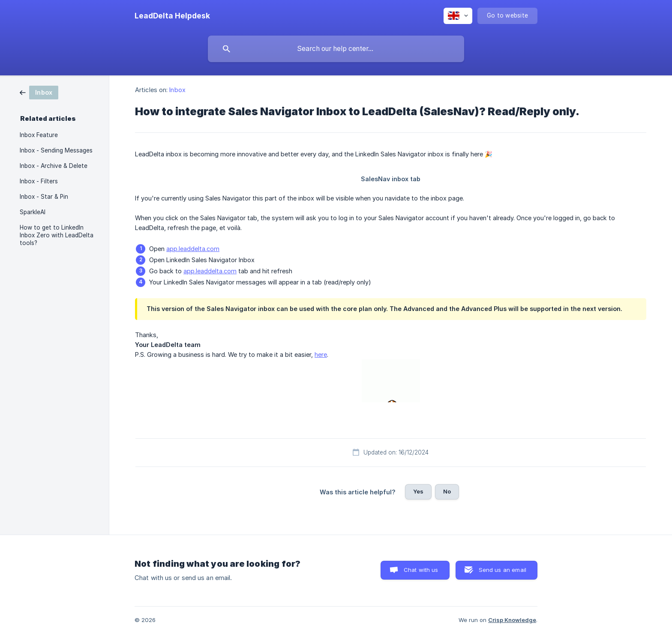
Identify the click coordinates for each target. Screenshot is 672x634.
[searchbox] (336, 49)
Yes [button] (418, 491)
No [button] (447, 491)
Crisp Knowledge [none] (512, 620)
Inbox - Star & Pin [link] (44, 197)
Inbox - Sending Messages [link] (56, 150)
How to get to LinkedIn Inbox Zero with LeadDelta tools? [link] (57, 235)
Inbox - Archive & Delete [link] (54, 166)
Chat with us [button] (421, 570)
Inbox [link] (177, 90)
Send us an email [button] (502, 570)
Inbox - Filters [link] (39, 181)
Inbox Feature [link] (39, 135)
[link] (39, 92)
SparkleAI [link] (33, 212)
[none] (172, 16)
